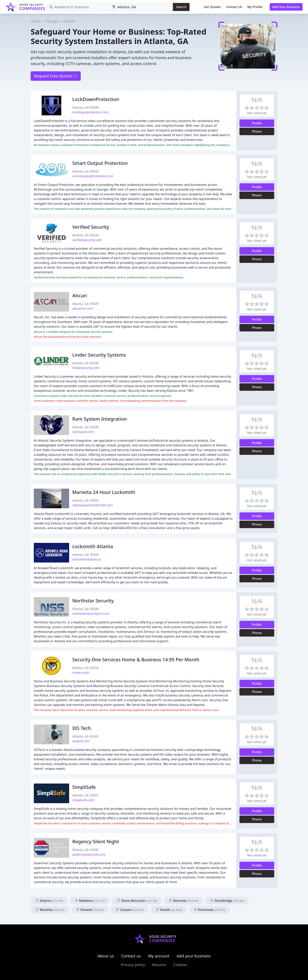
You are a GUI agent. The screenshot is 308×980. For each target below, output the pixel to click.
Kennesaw (209, 910)
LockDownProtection (96, 99)
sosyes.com (81, 673)
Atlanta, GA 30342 (85, 171)
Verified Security (91, 227)
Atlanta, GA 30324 (85, 235)
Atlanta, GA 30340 (85, 363)
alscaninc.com (83, 308)
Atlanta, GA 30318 (85, 668)
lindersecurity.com (86, 368)
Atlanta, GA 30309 (85, 304)
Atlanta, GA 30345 (85, 427)
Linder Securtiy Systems (99, 355)
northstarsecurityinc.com (91, 614)
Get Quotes (212, 7)
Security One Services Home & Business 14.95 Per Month (136, 659)
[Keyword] (79, 7)
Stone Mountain (137, 901)
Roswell (90, 910)
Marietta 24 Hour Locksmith (104, 492)
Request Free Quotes (56, 76)
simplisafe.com (83, 800)
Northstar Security (93, 601)
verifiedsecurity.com (87, 240)
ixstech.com (81, 741)
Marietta (50, 910)
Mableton (90, 901)
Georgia (52, 21)
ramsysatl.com (83, 432)
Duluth (169, 910)
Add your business (194, 956)
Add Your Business (286, 7)
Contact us (131, 956)
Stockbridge (227, 901)
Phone (257, 131)
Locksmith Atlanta (93, 546)
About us (106, 956)
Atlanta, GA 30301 (85, 795)
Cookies (180, 965)
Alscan (80, 295)
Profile (257, 123)
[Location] (142, 7)
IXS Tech (82, 728)
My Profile (255, 7)
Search (181, 7)
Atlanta (69, 21)
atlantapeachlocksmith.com (93, 505)
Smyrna (49, 901)
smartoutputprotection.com (93, 176)
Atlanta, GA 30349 (85, 107)
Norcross (183, 901)
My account (159, 956)
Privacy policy (133, 965)
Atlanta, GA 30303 (85, 500)
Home (36, 21)
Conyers (130, 910)
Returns (159, 965)
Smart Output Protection (100, 163)
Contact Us (234, 7)
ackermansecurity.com (89, 854)
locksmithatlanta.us (87, 559)
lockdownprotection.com (91, 112)
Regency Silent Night (96, 841)
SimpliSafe (84, 787)
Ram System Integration (100, 419)
